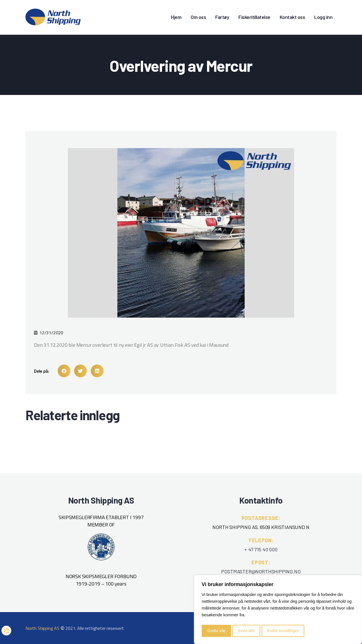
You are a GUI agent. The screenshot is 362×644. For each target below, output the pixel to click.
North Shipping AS (42, 628)
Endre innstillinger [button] (283, 631)
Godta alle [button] (216, 631)
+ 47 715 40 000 (261, 549)
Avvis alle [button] (246, 631)
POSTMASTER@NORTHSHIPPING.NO (261, 571)
